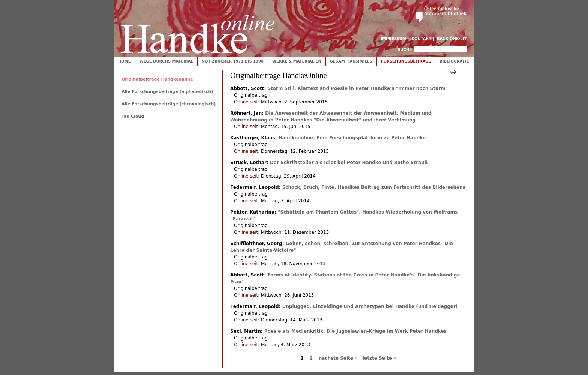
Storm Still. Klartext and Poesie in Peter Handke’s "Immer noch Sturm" (358, 88)
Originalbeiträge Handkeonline (157, 79)
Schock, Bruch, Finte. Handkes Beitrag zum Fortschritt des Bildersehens (374, 187)
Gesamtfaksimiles (351, 61)
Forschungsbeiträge (406, 61)
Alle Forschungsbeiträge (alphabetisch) (167, 92)
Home (124, 61)
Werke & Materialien (297, 61)
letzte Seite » (379, 358)
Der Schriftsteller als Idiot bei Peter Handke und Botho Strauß (349, 163)
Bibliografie (454, 61)
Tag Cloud (133, 116)
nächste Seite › (338, 358)
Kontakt (422, 39)
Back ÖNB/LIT (452, 39)
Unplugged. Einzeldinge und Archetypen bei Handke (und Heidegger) (370, 306)
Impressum (393, 39)
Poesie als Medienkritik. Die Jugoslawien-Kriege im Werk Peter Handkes (355, 331)
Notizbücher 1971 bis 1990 (233, 61)
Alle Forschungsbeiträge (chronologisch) (169, 104)
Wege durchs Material (166, 61)
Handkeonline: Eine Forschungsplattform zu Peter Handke (352, 138)
